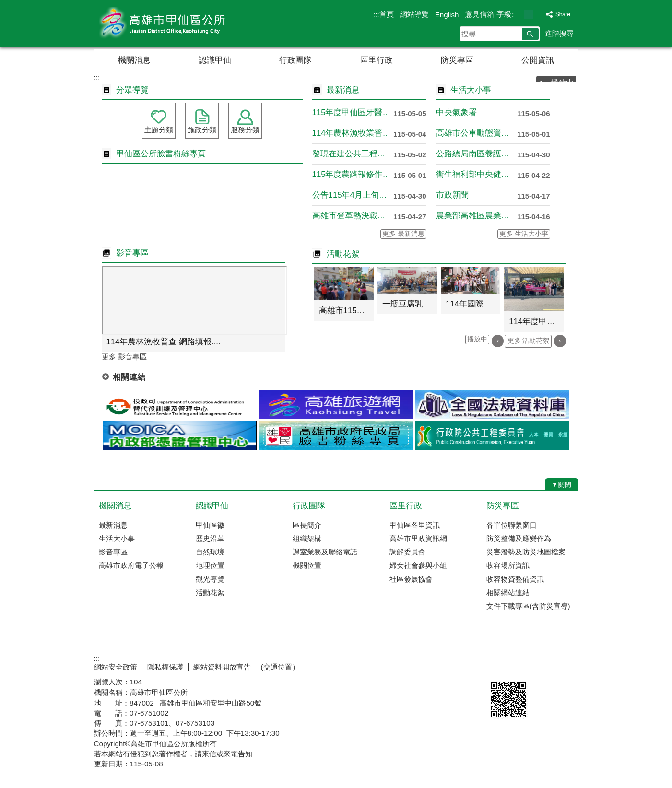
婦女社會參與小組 (418, 565)
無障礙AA (544, 666)
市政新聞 (452, 195)
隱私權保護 (165, 667)
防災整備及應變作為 (519, 538)
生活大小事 (117, 538)
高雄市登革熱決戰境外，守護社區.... (353, 216)
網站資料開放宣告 (222, 667)
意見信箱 (480, 14)
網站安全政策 (116, 667)
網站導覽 (414, 14)
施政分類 (202, 130)
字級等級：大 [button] (538, 14)
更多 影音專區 (124, 357)
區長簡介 (307, 525)
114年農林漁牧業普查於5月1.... (353, 133)
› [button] (560, 341)
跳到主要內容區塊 (5, 5)
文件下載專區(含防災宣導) (528, 606)
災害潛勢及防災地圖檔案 (526, 552)
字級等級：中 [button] (528, 14)
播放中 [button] (477, 339)
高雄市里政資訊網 (418, 538)
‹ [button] (498, 341)
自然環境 (210, 552)
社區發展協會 (411, 579)
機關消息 (134, 60)
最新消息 (113, 525)
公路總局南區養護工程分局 (477, 154)
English (447, 15)
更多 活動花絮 (529, 341)
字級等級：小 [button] (518, 14)
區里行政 (377, 60)
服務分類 (245, 130)
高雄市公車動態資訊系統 (477, 133)
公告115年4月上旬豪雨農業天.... (353, 195)
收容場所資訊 (508, 565)
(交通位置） (280, 667)
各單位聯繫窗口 (512, 525)
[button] (530, 34)
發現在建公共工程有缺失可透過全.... (353, 154)
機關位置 (307, 565)
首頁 (387, 14)
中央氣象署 (456, 112)
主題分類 (159, 130)
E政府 (496, 665)
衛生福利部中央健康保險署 (477, 174)
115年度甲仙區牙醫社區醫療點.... (353, 112)
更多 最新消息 (403, 234)
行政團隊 (295, 60)
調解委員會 (407, 552)
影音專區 (113, 552)
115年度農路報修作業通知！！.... (353, 174)
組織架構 (307, 538)
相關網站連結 (508, 593)
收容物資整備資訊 (515, 579)
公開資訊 (538, 60)
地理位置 (210, 565)
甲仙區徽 (210, 525)
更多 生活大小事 (524, 234)
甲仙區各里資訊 (415, 525)
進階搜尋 (559, 33)
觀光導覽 (210, 579)
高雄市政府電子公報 (131, 565)
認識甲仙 (215, 60)
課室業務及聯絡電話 (325, 552)
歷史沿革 (210, 538)
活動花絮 (210, 593)
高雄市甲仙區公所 (175, 23)
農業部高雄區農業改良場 (477, 216)
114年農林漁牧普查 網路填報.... (164, 342)
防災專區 (457, 60)
